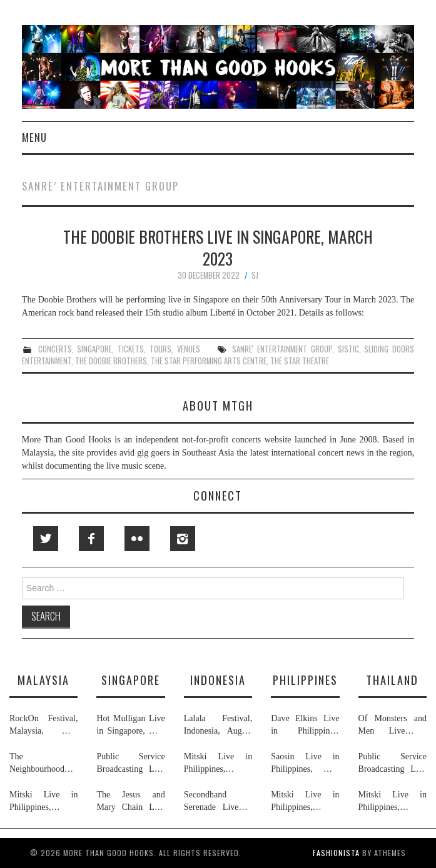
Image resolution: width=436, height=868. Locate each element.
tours (160, 349)
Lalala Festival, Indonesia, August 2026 (218, 726)
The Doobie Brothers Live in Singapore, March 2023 (218, 247)
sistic (348, 349)
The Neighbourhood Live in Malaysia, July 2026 (43, 764)
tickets (131, 349)
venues (189, 349)
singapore (94, 349)
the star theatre (300, 361)
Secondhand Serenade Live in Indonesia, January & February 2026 (218, 802)
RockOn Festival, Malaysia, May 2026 (43, 726)
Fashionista (336, 853)
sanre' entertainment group (282, 349)
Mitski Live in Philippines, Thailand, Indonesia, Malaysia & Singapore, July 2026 (43, 802)
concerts (55, 349)
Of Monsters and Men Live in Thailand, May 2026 (393, 726)
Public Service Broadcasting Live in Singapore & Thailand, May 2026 (130, 764)
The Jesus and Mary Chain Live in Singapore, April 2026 (130, 802)
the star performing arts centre (209, 361)
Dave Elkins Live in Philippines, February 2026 (305, 726)
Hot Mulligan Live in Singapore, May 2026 (130, 726)
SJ (255, 275)
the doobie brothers (111, 361)
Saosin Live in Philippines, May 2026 (305, 764)
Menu (34, 137)
